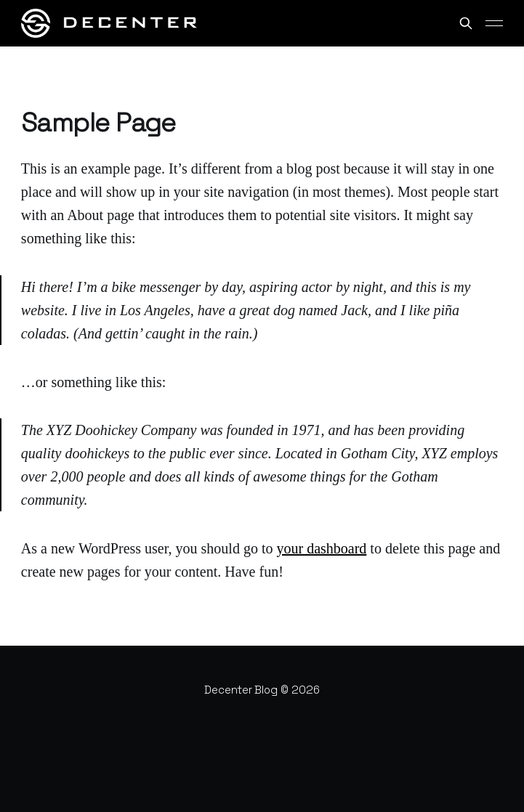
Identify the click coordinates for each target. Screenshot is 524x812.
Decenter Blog (241, 690)
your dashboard (321, 548)
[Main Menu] (494, 23)
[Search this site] (466, 23)
